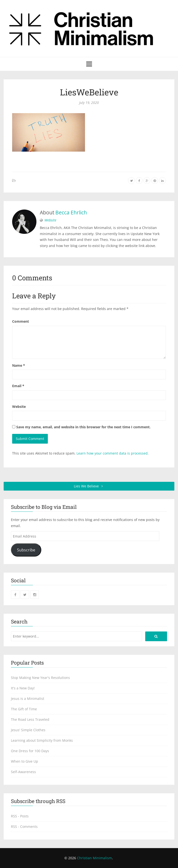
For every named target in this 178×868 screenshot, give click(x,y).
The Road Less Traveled (30, 719)
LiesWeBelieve (89, 92)
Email (18, 386)
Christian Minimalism (94, 858)
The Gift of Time (24, 709)
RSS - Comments (24, 827)
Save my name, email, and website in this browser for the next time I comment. (83, 427)
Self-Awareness (23, 772)
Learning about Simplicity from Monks (42, 740)
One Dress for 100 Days (30, 751)
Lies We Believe (89, 486)
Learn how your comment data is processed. (113, 453)
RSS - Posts (20, 816)
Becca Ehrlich (71, 212)
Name (19, 365)
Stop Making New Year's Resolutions (40, 678)
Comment (21, 321)
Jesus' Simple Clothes (28, 730)
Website (50, 220)
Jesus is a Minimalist (28, 699)
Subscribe (26, 550)
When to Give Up (25, 761)
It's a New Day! (23, 688)
